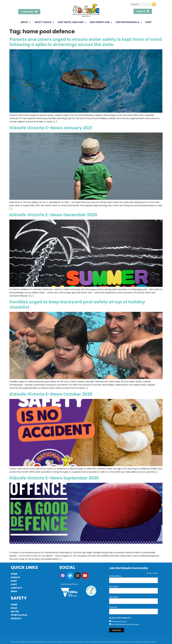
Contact (16, 588)
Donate (15, 577)
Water (15, 612)
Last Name (114, 597)
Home (14, 574)
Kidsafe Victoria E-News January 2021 (51, 128)
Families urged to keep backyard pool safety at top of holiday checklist (77, 304)
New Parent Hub (101, 22)
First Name (115, 586)
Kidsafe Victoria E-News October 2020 (51, 394)
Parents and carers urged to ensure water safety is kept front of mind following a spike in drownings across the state (86, 42)
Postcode (114, 607)
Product (16, 619)
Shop (148, 22)
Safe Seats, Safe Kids (72, 22)
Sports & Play (19, 615)
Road (14, 608)
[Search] (154, 4)
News (14, 591)
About (26, 22)
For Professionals (129, 22)
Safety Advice (44, 22)
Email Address (116, 576)
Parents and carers (119, 621)
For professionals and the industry (125, 624)
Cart (14, 584)
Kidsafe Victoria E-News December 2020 (53, 215)
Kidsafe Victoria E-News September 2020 (54, 478)
